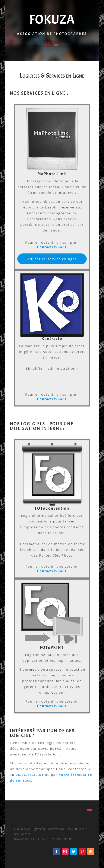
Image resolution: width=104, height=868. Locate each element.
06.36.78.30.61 (30, 775)
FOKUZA (52, 19)
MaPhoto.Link (52, 174)
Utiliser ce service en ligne (52, 259)
